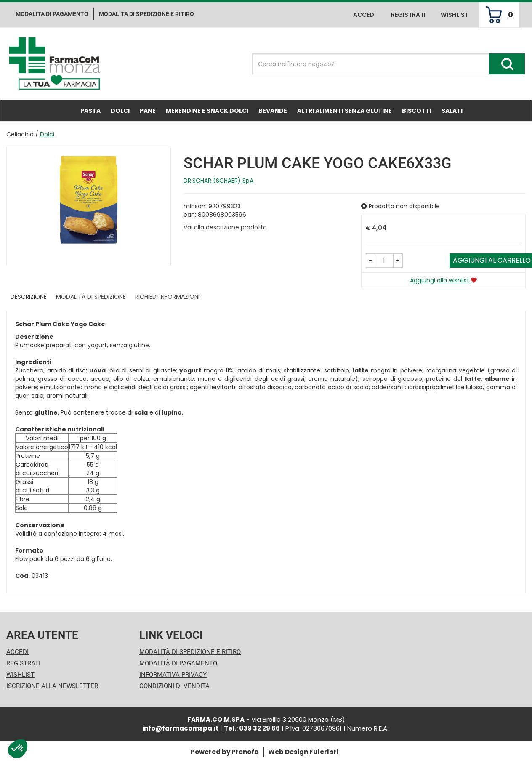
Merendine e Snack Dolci (207, 111)
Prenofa (245, 752)
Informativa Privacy (173, 675)
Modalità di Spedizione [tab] (91, 297)
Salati (452, 111)
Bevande (273, 111)
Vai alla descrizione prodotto (225, 227)
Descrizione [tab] (29, 297)
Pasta (90, 111)
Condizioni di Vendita (174, 686)
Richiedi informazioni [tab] (167, 297)
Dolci (120, 111)
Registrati (408, 15)
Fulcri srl (324, 752)
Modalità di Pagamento (178, 663)
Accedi (364, 15)
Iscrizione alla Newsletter (52, 686)
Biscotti (417, 111)
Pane (148, 111)
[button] (370, 261)
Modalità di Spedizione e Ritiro (190, 652)
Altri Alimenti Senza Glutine (344, 111)
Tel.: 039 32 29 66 (252, 728)
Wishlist (455, 15)
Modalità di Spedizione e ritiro (146, 14)
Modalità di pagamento (52, 14)
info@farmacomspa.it (180, 728)
